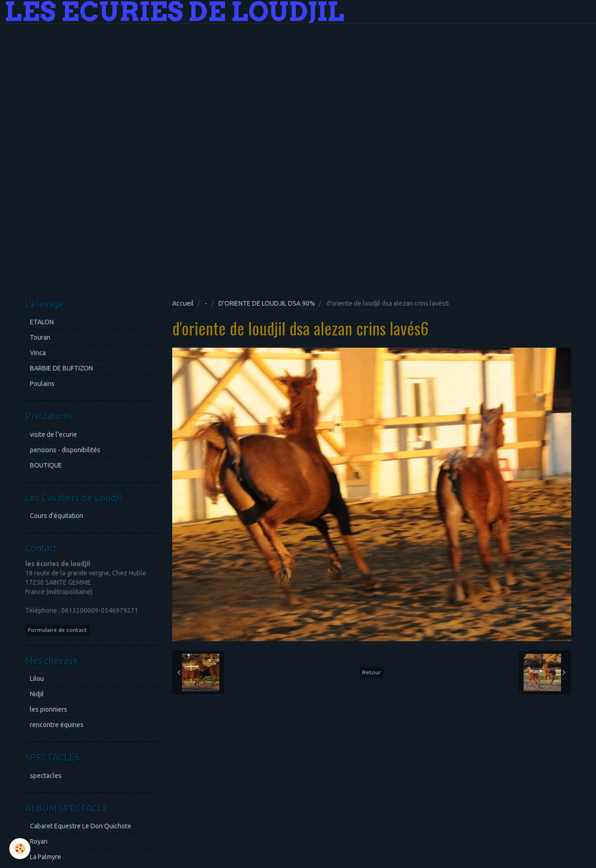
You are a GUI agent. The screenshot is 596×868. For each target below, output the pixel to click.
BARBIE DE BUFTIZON (61, 368)
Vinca (38, 353)
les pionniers (49, 709)
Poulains (42, 384)
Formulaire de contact (57, 630)
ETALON (42, 322)
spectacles (46, 776)
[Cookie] (20, 849)
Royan (39, 841)
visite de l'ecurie (53, 434)
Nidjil (37, 694)
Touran (40, 337)
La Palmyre (46, 857)
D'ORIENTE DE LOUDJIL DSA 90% (267, 303)
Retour (372, 672)
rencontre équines (57, 725)
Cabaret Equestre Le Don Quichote (81, 826)
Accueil (183, 303)
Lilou (37, 679)
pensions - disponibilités (65, 450)
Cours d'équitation (56, 516)
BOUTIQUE (46, 465)
